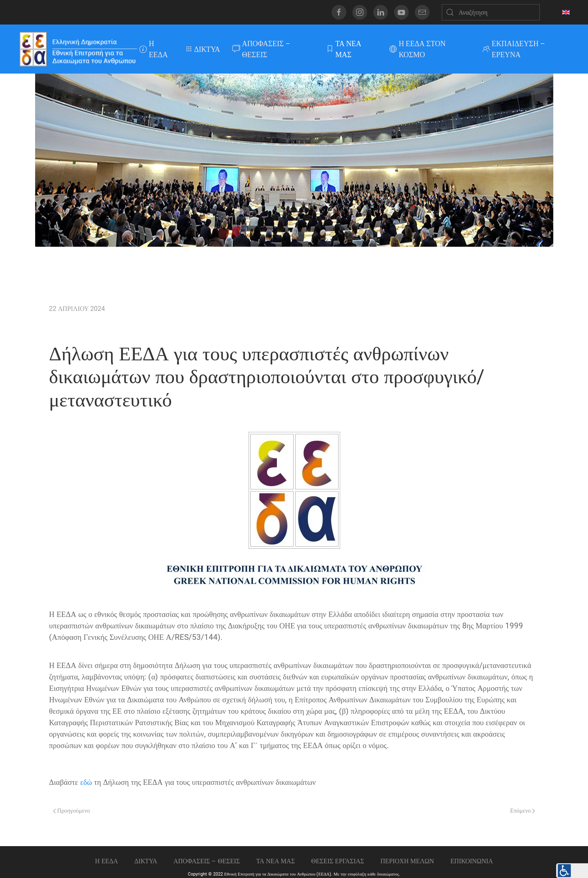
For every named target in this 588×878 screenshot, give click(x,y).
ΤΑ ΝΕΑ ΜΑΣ (344, 49)
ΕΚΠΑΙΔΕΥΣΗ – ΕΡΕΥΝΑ (514, 49)
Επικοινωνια (472, 861)
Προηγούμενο (71, 811)
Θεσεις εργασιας (338, 861)
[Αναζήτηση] (491, 12)
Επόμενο (522, 811)
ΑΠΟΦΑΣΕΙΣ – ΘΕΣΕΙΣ (261, 49)
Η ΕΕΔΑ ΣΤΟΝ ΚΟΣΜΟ (417, 49)
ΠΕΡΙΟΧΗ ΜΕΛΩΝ (407, 861)
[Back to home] (78, 49)
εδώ (86, 782)
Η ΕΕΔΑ (154, 49)
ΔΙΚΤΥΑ (203, 49)
